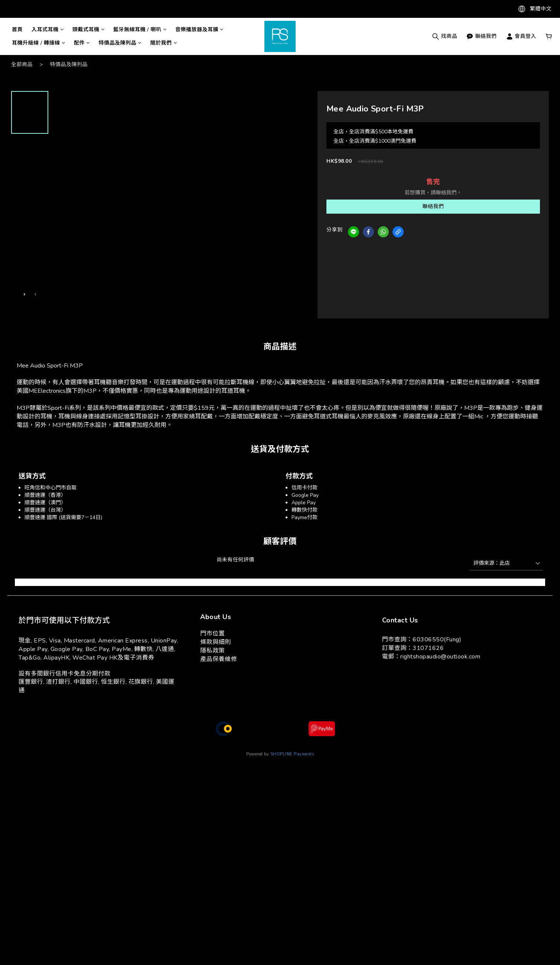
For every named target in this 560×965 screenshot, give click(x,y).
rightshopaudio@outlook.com (440, 657)
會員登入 (521, 36)
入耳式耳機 (48, 30)
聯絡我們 (481, 36)
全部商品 (22, 64)
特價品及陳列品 (120, 43)
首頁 (17, 30)
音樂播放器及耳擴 (199, 30)
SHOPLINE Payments (292, 754)
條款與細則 (216, 642)
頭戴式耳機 (88, 30)
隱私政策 (212, 651)
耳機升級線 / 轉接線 (38, 43)
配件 (82, 43)
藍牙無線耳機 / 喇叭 (140, 30)
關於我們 (164, 43)
